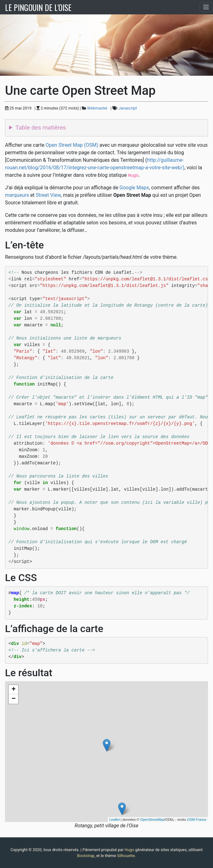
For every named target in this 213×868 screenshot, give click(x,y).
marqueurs (17, 195)
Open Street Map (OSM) (72, 145)
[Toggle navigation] (206, 7)
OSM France (197, 819)
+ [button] (14, 690)
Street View (48, 195)
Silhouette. (127, 856)
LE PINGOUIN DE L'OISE (38, 7)
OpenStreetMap (152, 819)
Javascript (128, 108)
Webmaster (97, 108)
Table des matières (41, 128)
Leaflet (114, 819)
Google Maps (134, 188)
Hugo (129, 850)
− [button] (14, 699)
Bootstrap (86, 856)
